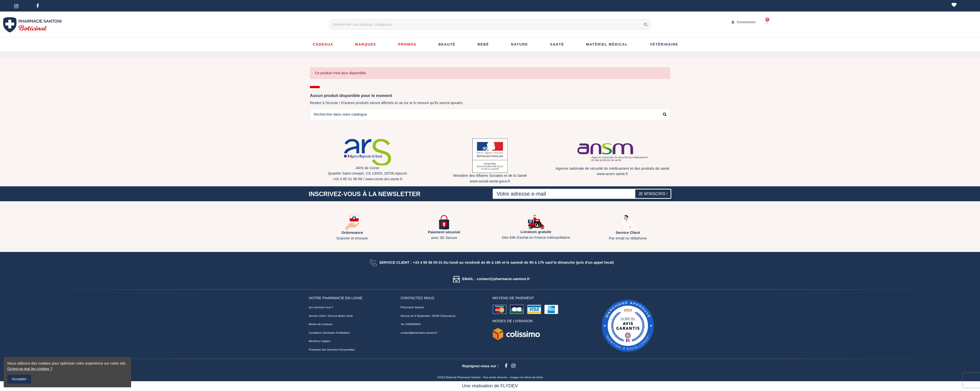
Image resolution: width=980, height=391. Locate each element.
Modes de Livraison (321, 324)
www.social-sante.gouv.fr (490, 181)
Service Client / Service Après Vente (331, 316)
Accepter (19, 379)
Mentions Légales (319, 341)
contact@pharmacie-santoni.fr (419, 333)
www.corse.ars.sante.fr (384, 179)
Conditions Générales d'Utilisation (329, 333)
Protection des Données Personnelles (332, 350)
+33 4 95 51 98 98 (347, 179)
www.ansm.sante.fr (613, 174)
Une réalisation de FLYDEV (490, 386)
